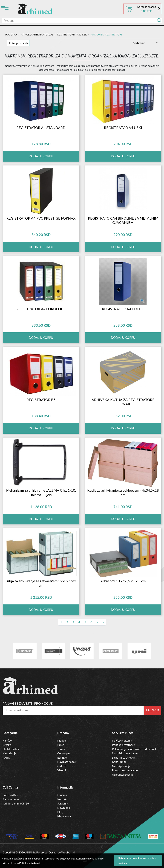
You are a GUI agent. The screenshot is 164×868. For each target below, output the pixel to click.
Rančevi (8, 757)
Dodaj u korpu (41, 159)
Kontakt (62, 816)
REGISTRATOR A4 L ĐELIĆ (123, 317)
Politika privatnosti (124, 761)
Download (64, 824)
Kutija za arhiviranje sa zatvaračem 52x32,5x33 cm (41, 600)
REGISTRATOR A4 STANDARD (41, 130)
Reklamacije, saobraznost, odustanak (134, 765)
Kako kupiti (119, 778)
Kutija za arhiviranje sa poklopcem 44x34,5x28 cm (123, 506)
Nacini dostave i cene (125, 770)
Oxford (62, 782)
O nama (62, 812)
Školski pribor (11, 765)
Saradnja (63, 820)
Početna (11, 34)
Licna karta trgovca (123, 774)
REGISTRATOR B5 (41, 411)
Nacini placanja (121, 782)
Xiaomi (62, 787)
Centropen (64, 770)
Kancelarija (9, 770)
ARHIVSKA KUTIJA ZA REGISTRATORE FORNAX (123, 413)
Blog (60, 829)
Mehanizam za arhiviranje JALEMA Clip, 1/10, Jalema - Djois (41, 506)
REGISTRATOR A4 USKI (123, 130)
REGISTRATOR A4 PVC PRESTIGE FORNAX (41, 224)
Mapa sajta (64, 833)
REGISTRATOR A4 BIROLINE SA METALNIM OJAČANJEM (123, 226)
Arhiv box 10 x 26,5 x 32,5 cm (123, 598)
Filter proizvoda (19, 43)
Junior (61, 765)
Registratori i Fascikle (72, 34)
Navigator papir (67, 778)
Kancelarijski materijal (37, 34)
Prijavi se (153, 727)
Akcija (6, 774)
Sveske (7, 761)
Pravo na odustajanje (125, 787)
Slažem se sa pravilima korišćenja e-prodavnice (137, 861)
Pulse (61, 761)
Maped (62, 757)
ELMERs (62, 774)
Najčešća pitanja (122, 757)
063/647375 (10, 812)
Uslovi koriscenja (122, 791)
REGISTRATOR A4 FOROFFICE (41, 317)
